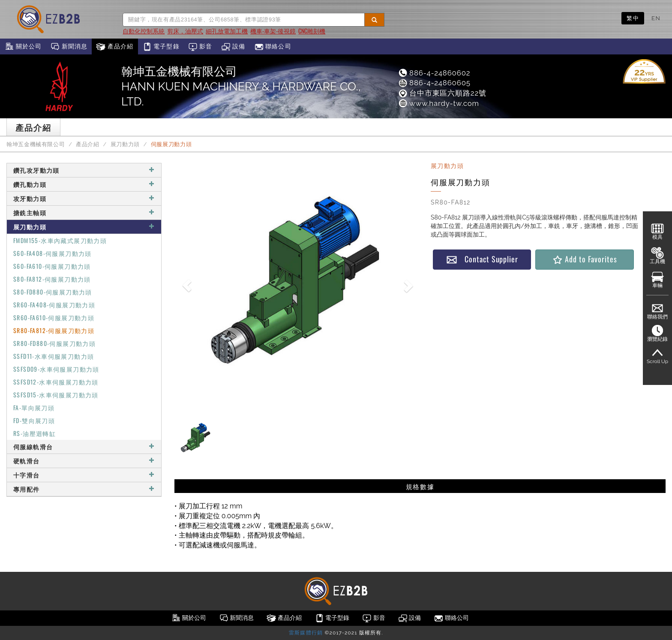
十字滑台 (84, 475)
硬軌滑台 (84, 461)
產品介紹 (115, 47)
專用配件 (84, 489)
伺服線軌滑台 (84, 446)
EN (656, 18)
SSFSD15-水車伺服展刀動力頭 (56, 395)
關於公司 (23, 47)
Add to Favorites (584, 259)
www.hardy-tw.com (438, 103)
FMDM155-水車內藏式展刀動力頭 (60, 240)
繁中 (633, 18)
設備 (233, 47)
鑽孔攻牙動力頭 (84, 170)
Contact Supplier (482, 259)
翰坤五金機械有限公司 (36, 144)
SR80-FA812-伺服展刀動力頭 (54, 330)
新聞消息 (69, 47)
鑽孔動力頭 (84, 184)
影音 (200, 47)
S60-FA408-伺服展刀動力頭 (52, 253)
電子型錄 (161, 47)
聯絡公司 (273, 47)
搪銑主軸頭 (84, 212)
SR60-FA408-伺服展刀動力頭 (54, 305)
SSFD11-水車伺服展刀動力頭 (54, 356)
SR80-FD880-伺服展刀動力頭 (54, 343)
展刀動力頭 (125, 144)
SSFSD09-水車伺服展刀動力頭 (56, 369)
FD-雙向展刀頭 (34, 420)
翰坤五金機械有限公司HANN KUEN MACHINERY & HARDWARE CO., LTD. (241, 86)
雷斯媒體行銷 (306, 633)
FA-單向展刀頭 (34, 407)
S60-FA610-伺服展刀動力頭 (52, 266)
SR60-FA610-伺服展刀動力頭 (54, 317)
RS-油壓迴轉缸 (34, 433)
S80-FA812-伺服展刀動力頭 (52, 279)
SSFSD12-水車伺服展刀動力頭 (56, 382)
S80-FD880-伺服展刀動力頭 (53, 292)
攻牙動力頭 (84, 198)
